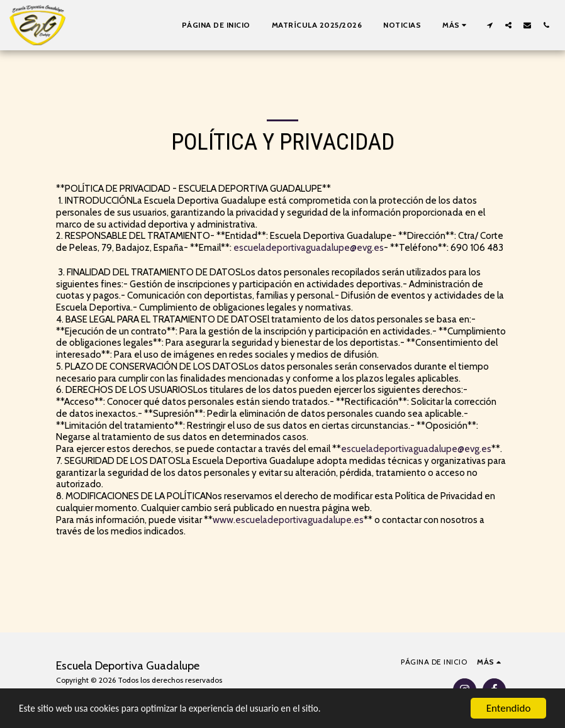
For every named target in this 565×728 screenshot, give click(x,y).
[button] (489, 25)
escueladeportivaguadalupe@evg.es (309, 248)
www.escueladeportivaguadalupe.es (288, 520)
